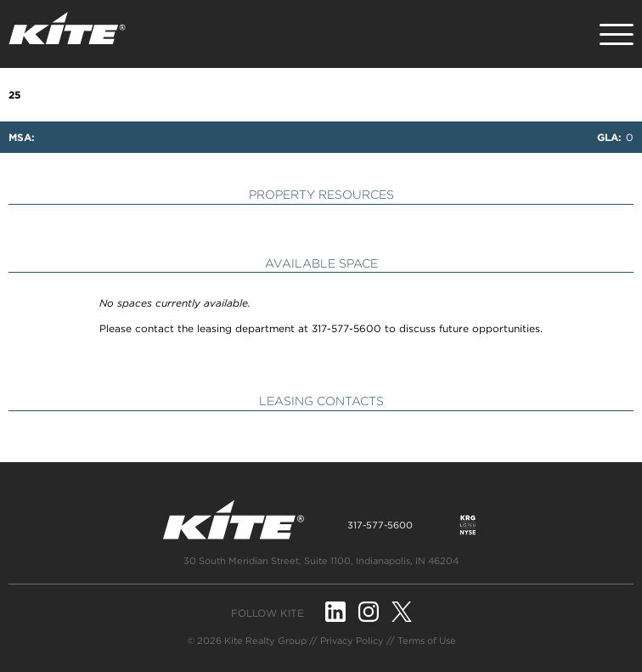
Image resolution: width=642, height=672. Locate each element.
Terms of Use (427, 641)
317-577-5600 (380, 525)
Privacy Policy (352, 641)
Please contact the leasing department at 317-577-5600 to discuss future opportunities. (321, 328)
